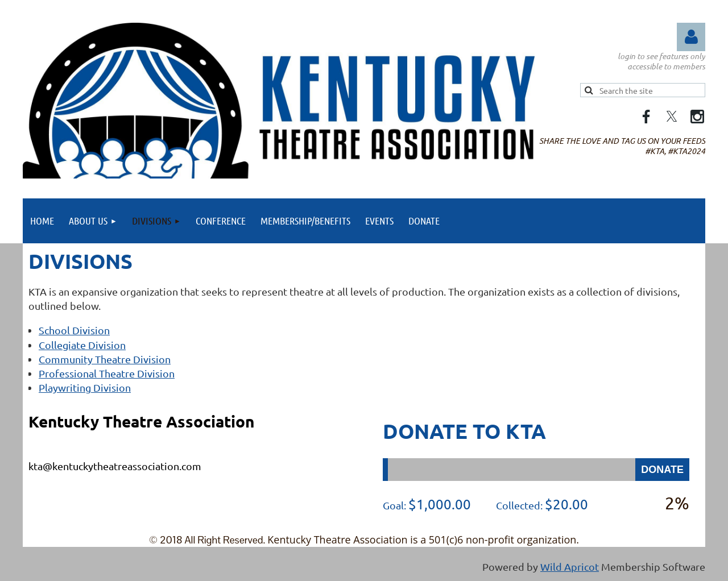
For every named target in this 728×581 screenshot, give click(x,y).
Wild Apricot (570, 567)
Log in (691, 37)
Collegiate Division (82, 345)
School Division (74, 330)
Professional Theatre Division (107, 373)
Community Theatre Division (105, 359)
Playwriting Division (85, 387)
